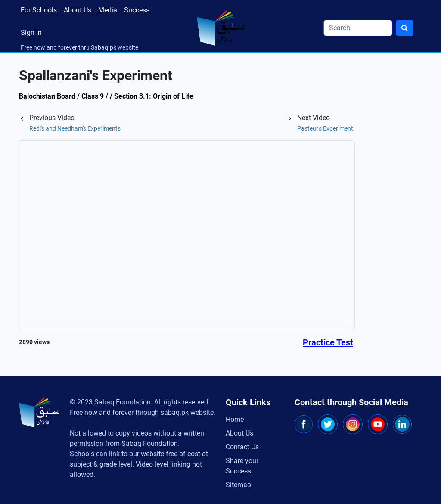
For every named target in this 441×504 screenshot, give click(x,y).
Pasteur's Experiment (325, 128)
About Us (78, 10)
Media (108, 10)
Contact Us (242, 447)
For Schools (39, 10)
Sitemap (238, 485)
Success (137, 10)
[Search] (358, 28)
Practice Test (328, 342)
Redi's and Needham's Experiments (75, 128)
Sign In (31, 33)
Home (235, 419)
